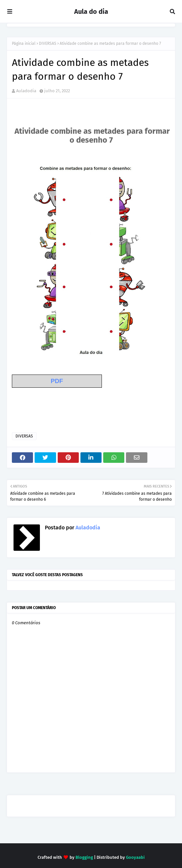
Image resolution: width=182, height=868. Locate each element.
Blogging (84, 857)
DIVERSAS (48, 43)
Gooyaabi (135, 857)
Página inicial (24, 43)
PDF (57, 381)
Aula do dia (91, 12)
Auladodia (26, 91)
